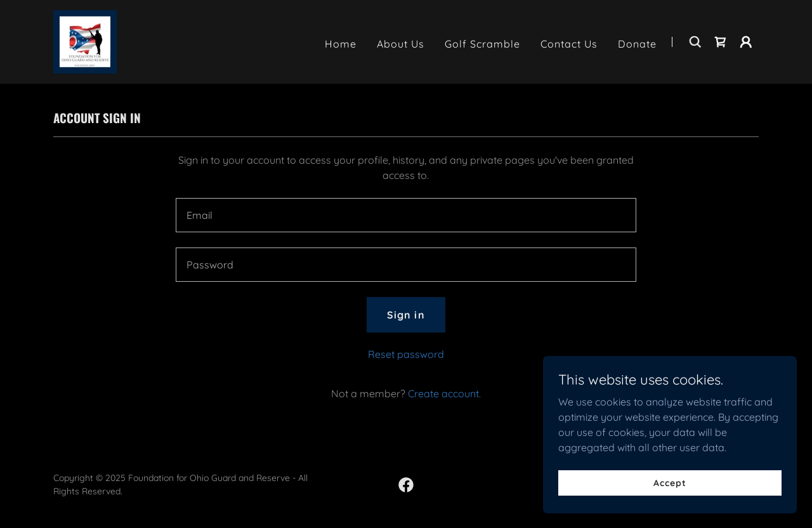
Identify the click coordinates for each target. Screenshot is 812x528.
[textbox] (406, 215)
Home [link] (341, 44)
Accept (670, 482)
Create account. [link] (444, 393)
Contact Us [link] (569, 44)
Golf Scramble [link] (482, 44)
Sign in (406, 315)
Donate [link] (637, 44)
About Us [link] (401, 44)
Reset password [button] (406, 354)
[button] (746, 42)
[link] (85, 41)
